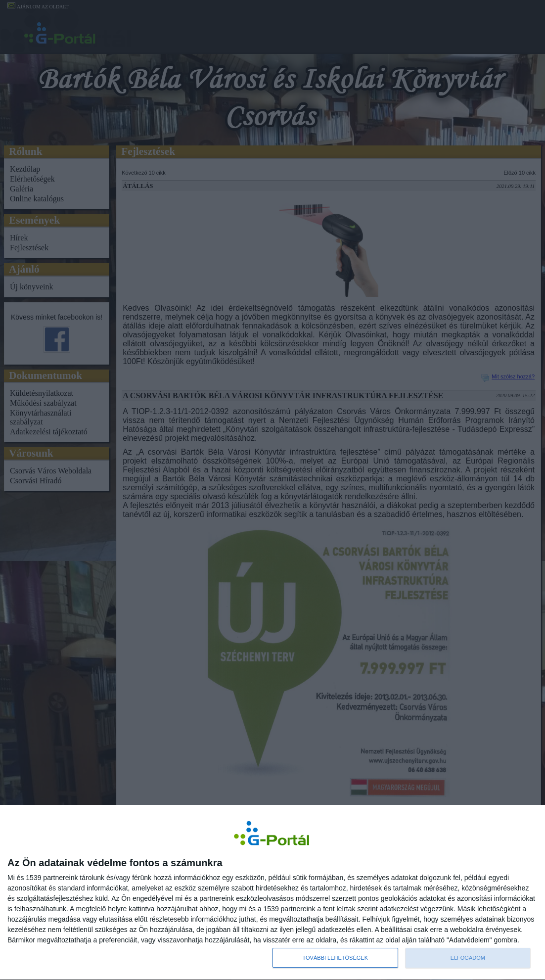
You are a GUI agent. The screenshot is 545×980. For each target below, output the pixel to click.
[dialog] (272, 892)
